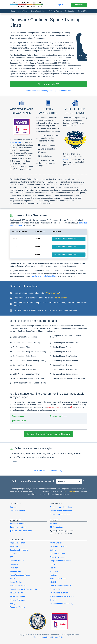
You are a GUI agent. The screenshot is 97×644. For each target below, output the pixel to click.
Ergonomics (14, 564)
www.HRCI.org (16, 142)
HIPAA (12, 579)
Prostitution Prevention (59, 593)
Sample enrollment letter (21, 531)
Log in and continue (17, 511)
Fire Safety (14, 568)
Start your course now (65, 239)
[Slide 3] (55, 466)
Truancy (53, 600)
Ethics (52, 564)
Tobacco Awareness (18, 600)
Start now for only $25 (49, 84)
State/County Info (38, 11)
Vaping (12, 604)
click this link (70, 491)
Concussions (15, 554)
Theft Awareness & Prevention (62, 596)
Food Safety (55, 571)
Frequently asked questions (61, 507)
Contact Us (82, 11)
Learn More (23, 11)
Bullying (53, 550)
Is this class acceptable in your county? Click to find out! (48, 91)
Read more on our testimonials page (48, 471)
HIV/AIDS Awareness (58, 579)
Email (53, 524)
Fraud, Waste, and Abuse (20, 575)
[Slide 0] (42, 466)
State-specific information (60, 514)
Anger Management (17, 543)
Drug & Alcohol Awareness (60, 561)
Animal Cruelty (56, 543)
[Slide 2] (51, 466)
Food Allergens (16, 571)
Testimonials (70, 11)
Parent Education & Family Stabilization (25, 589)
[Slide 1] (46, 466)
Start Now (79, 5)
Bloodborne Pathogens (19, 550)
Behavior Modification (58, 546)
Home (13, 11)
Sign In (60, 5)
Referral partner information (61, 511)
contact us (67, 159)
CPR (12, 557)
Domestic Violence (17, 561)
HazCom (53, 575)
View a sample (53, 293)
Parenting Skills (56, 589)
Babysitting (14, 546)
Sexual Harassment (17, 596)
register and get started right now (45, 276)
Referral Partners (56, 11)
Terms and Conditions (42, 637)
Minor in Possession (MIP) (60, 586)
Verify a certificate (18, 524)
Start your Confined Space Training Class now (48, 434)
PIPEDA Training (16, 593)
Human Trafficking (17, 582)
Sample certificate (18, 527)
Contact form (56, 527)
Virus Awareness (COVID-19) (61, 604)
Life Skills (54, 582)
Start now (13, 507)
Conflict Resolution (57, 554)
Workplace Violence (17, 607)
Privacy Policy (58, 637)
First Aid (53, 568)
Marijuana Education (18, 586)
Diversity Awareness (58, 557)
